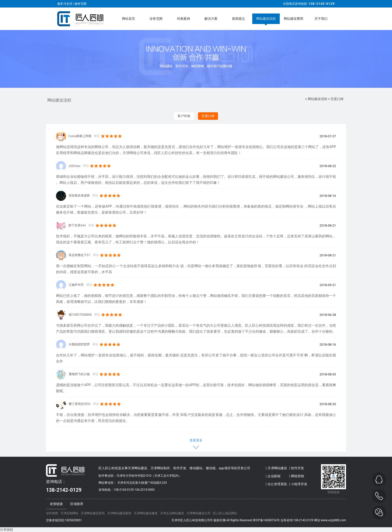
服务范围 (80, 4)
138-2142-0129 (322, 4)
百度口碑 (337, 99)
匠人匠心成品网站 (225, 513)
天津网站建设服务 (146, 513)
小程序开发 (299, 484)
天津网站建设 (277, 468)
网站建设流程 (266, 19)
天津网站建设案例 (119, 513)
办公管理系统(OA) (277, 485)
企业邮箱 (274, 476)
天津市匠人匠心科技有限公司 (191, 520)
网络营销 (297, 476)
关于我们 (321, 19)
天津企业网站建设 (172, 513)
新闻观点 (238, 19)
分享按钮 (6, 530)
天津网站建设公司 (198, 513)
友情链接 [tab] (56, 504)
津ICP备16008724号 (266, 520)
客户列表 (184, 116)
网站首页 (128, 19)
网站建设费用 (293, 19)
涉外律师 (52, 513)
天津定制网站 (69, 513)
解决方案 (211, 19)
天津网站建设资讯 (93, 513)
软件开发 (297, 468)
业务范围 (156, 19)
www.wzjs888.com (333, 520)
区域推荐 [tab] (77, 504)
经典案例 (183, 19)
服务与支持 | (66, 4)
